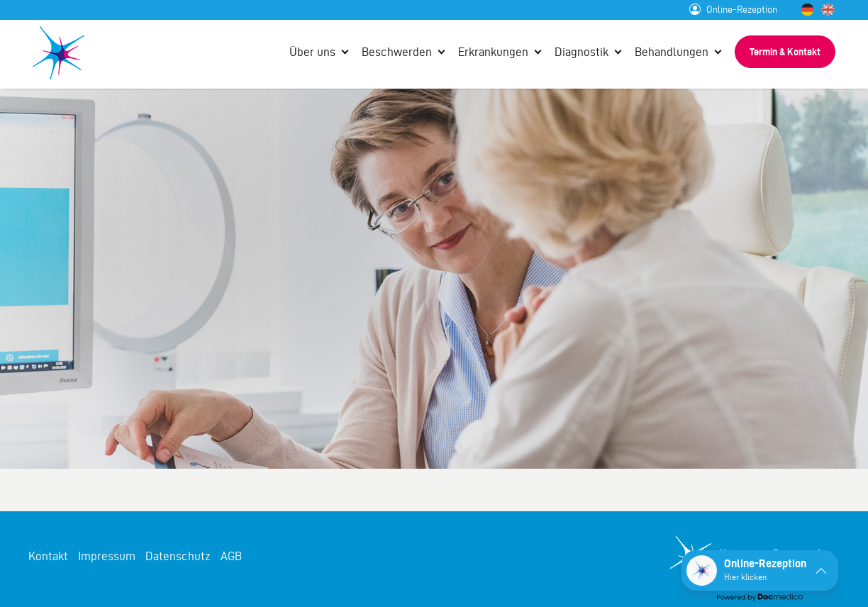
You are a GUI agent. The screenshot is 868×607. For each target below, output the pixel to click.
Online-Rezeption (733, 10)
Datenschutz (178, 556)
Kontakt (48, 556)
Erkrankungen (493, 52)
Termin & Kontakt (785, 52)
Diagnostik (582, 52)
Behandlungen (672, 52)
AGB (231, 556)
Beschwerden (397, 52)
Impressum (107, 556)
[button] (760, 570)
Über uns (312, 52)
